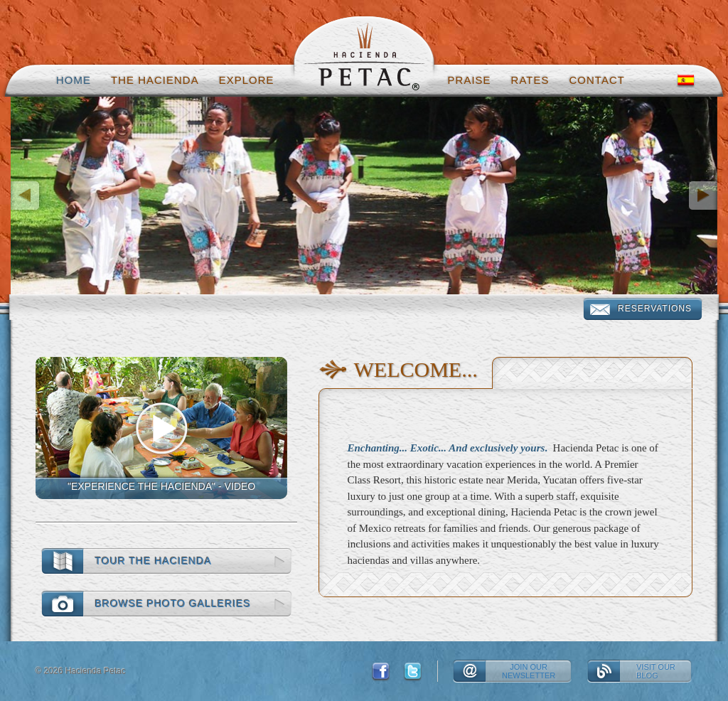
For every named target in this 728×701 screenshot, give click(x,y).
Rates (530, 80)
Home (74, 80)
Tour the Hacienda (154, 561)
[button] (64, 196)
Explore (247, 80)
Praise (470, 80)
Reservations (655, 309)
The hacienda (155, 80)
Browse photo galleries (173, 604)
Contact (597, 80)
